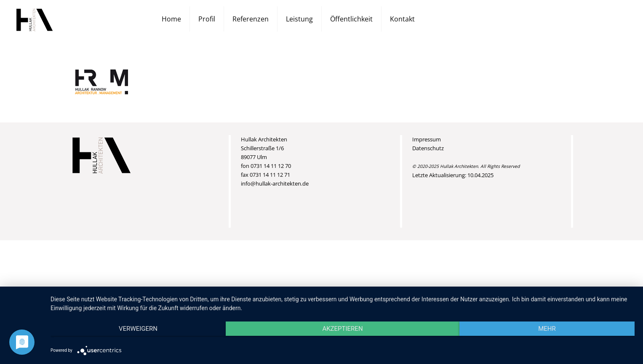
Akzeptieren (342, 329)
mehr (547, 329)
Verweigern (138, 329)
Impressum (427, 139)
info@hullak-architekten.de (275, 183)
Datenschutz (428, 148)
